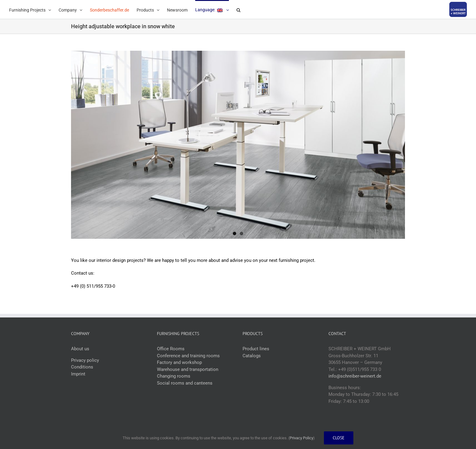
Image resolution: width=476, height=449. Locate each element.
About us (80, 349)
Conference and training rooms (188, 356)
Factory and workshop (179, 363)
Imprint (78, 374)
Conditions (82, 367)
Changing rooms (174, 376)
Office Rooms (171, 349)
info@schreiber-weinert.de (355, 376)
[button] (238, 9)
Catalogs (252, 356)
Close (339, 438)
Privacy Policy (301, 438)
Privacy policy (85, 360)
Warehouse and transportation (188, 369)
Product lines (256, 349)
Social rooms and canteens (185, 383)
